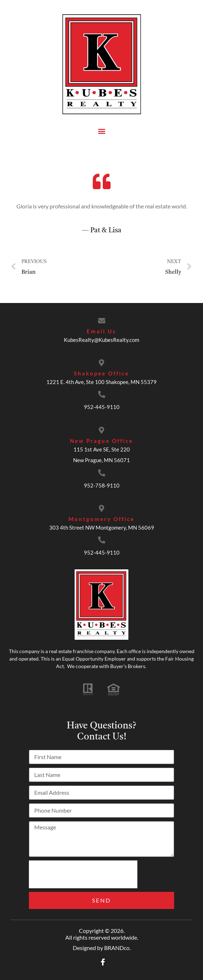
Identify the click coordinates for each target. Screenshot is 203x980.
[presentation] (83, 874)
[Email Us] (102, 321)
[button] (101, 131)
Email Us (101, 331)
